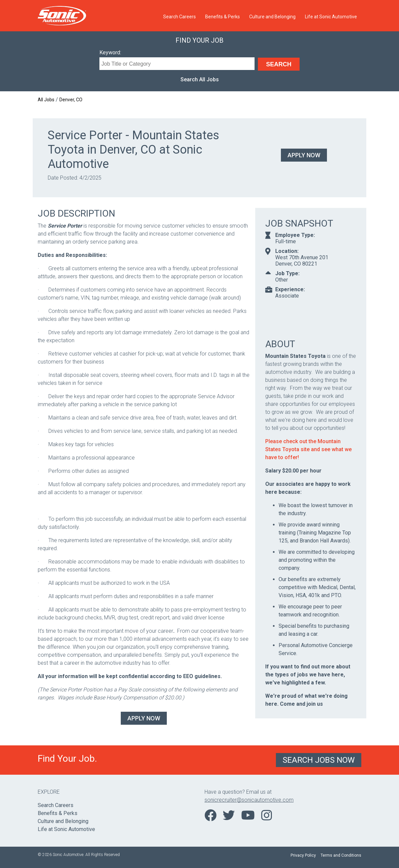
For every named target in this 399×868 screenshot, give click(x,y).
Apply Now (304, 155)
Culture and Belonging (272, 17)
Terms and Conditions (341, 855)
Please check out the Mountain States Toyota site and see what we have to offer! (308, 449)
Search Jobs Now (319, 760)
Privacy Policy (303, 855)
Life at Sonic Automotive (331, 17)
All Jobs (46, 100)
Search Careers (179, 17)
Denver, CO (71, 100)
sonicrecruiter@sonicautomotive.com (249, 800)
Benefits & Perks (223, 17)
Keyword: (110, 52)
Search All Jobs (200, 79)
